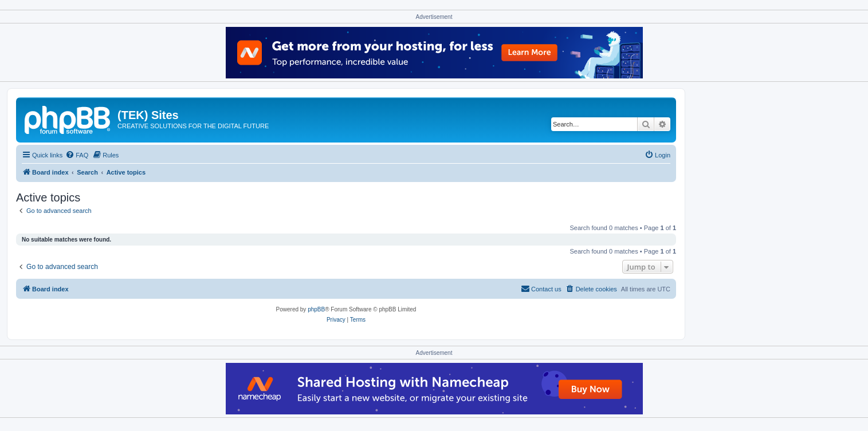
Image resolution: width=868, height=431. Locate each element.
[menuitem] (77, 155)
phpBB (316, 309)
